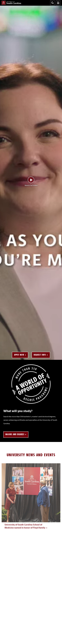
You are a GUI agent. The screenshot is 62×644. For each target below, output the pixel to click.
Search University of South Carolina (52, 3)
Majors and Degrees (15, 434)
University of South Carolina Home (11, 3)
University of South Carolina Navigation (58, 3)
